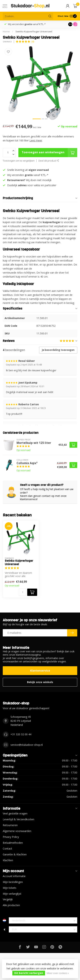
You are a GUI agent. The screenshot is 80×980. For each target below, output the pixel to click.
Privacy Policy (11, 837)
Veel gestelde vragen (15, 813)
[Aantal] (23, 592)
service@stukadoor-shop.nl (27, 745)
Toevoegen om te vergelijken (19, 161)
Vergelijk (8, 899)
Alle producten (11, 905)
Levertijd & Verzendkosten (18, 819)
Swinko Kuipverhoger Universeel (34, 31)
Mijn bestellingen (13, 882)
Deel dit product (49, 161)
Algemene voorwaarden (17, 831)
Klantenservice (40, 671)
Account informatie (14, 876)
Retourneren (10, 825)
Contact (7, 849)
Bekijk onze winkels (40, 682)
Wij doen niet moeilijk (29, 180)
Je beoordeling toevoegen (58, 350)
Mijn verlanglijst (12, 894)
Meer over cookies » (58, 973)
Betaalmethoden (13, 843)
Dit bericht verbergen (29, 973)
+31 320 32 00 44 (21, 734)
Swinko (7, 42)
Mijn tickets (10, 888)
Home (6, 31)
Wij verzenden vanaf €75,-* (27, 24)
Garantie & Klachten (15, 854)
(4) (33, 42)
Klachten (8, 860)
